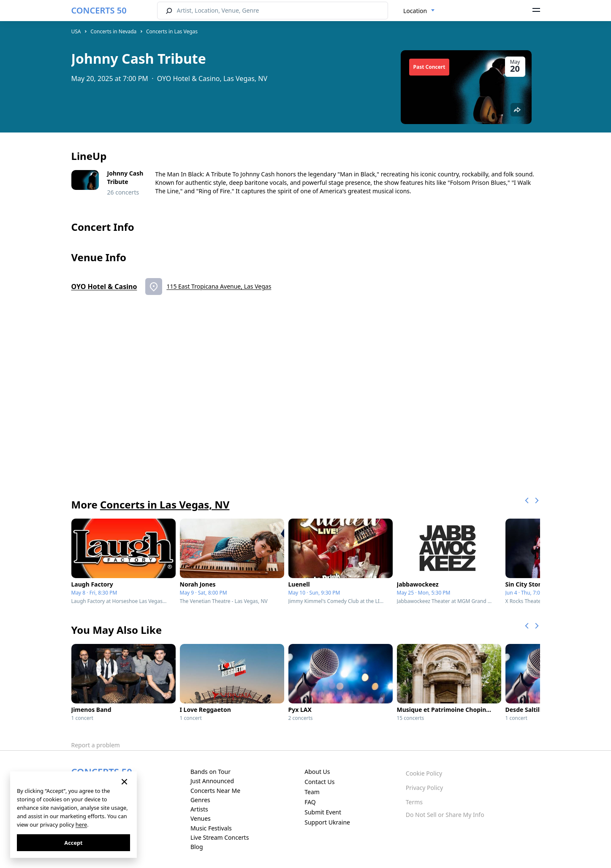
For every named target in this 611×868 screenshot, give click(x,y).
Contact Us (319, 782)
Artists (199, 809)
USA (76, 31)
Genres (200, 800)
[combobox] (419, 11)
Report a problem (96, 745)
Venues (201, 818)
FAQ (310, 802)
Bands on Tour (210, 772)
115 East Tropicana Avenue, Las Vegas (219, 286)
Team (312, 792)
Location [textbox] (415, 11)
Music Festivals (211, 828)
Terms (414, 802)
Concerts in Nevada (113, 31)
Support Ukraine (327, 822)
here (81, 825)
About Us (317, 772)
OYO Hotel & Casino (104, 287)
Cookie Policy (424, 773)
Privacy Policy (424, 788)
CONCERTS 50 (99, 10)
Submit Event (323, 812)
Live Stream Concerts (220, 837)
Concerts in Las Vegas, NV (165, 504)
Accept (73, 843)
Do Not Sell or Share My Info (445, 815)
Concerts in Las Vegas (172, 31)
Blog (197, 847)
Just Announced (212, 781)
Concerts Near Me (215, 791)
